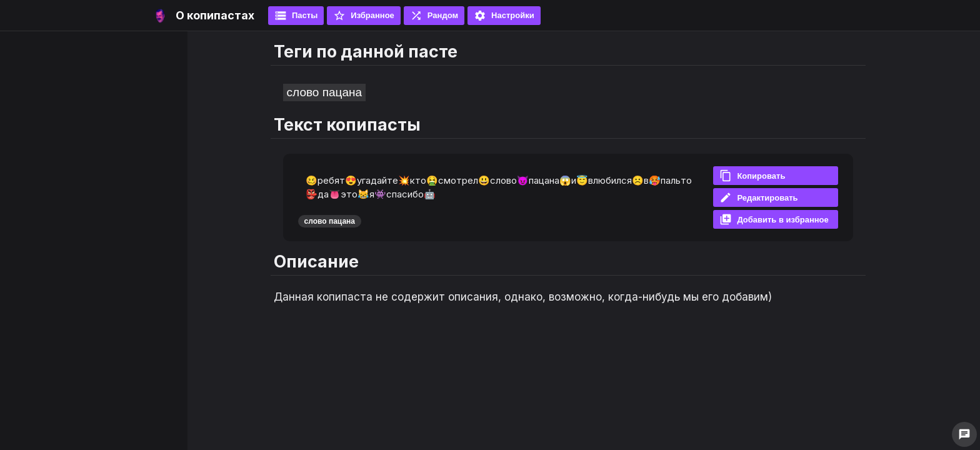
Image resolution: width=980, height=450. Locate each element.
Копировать (752, 176)
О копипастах (215, 15)
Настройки (504, 16)
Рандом (434, 16)
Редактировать (758, 197)
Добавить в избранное (774, 219)
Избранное (364, 16)
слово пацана (324, 92)
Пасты (296, 16)
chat (964, 434)
